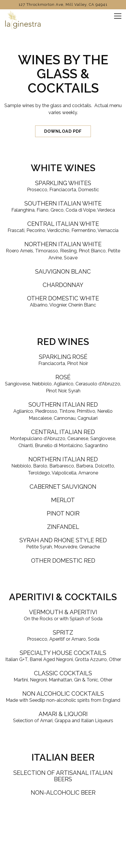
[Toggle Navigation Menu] (118, 16)
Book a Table (63, 846)
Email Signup (63, 861)
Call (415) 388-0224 (63, 831)
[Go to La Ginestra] (63, 5)
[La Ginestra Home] (25, 20)
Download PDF (63, 131)
